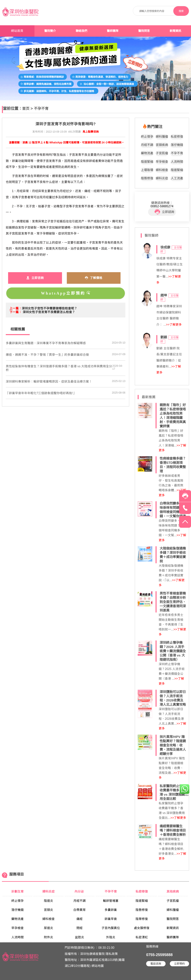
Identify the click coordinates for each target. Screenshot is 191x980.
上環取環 (147, 170)
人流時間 (177, 162)
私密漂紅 (142, 937)
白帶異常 (80, 910)
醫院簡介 (50, 31)
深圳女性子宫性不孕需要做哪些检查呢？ (49, 308)
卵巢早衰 (111, 919)
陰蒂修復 (142, 919)
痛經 (80, 919)
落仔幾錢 (177, 145)
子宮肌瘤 (162, 153)
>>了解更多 (174, 325)
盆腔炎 (80, 937)
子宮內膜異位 (111, 928)
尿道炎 (49, 928)
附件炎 (49, 937)
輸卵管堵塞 (111, 901)
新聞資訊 (175, 31)
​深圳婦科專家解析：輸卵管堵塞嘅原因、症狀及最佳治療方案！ (49, 382)
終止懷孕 (147, 137)
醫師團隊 (113, 31)
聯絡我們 (81, 31)
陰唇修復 (147, 178)
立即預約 (179, 964)
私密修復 (177, 137)
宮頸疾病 (162, 145)
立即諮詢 (164, 212)
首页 (26, 109)
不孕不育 (41, 109)
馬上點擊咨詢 (91, 132)
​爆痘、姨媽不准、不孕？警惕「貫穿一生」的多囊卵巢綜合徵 (47, 355)
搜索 (181, 11)
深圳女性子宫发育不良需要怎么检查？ (49, 312)
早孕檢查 (162, 162)
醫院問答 (144, 31)
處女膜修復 (142, 928)
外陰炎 (111, 937)
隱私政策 (112, 954)
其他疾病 (173, 891)
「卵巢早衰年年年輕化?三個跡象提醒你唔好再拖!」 (41, 393)
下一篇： (16, 312)
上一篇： (16, 308)
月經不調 (147, 145)
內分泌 (80, 891)
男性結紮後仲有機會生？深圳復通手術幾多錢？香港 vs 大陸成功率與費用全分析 (59, 368)
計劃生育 (18, 891)
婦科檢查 (162, 170)
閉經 (80, 928)
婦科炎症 (162, 178)
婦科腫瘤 (162, 137)
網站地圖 (98, 966)
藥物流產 (147, 153)
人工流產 (177, 178)
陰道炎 (49, 901)
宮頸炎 (49, 910)
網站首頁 (17, 31)
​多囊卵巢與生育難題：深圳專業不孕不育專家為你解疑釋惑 (46, 343)
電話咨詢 (156, 964)
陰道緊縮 (147, 162)
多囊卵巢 (111, 910)
